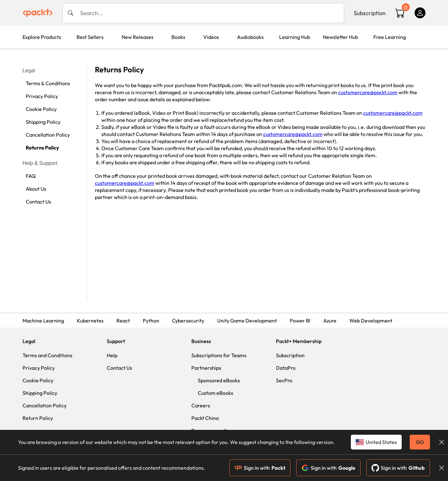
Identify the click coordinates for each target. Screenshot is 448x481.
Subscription (370, 13)
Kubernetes (90, 321)
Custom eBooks (215, 393)
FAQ (31, 176)
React (123, 321)
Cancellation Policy (48, 135)
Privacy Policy (42, 96)
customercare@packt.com (368, 92)
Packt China (205, 418)
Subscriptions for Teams (219, 355)
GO (420, 442)
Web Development (371, 321)
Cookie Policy (41, 109)
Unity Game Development (247, 321)
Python (151, 321)
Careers (201, 405)
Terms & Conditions (48, 83)
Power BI (300, 321)
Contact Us (38, 202)
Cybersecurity (188, 321)
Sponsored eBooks (219, 380)
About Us (36, 189)
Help (112, 355)
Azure (330, 321)
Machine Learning (43, 321)
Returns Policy (42, 148)
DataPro (286, 368)
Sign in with (260, 468)
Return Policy (38, 418)
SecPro (284, 380)
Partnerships (206, 368)
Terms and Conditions (47, 355)
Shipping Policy (43, 122)
